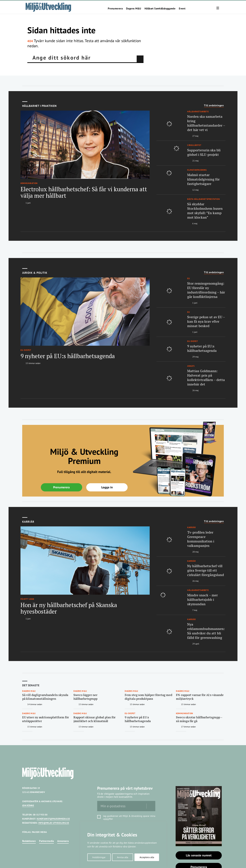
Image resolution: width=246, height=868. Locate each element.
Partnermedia (46, 841)
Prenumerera (115, 9)
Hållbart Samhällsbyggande (160, 9)
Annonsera (63, 841)
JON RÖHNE (28, 805)
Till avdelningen (214, 105)
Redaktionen (29, 841)
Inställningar (99, 857)
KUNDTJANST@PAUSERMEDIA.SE (53, 819)
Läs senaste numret (199, 855)
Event (182, 9)
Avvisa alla (123, 857)
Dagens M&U (134, 9)
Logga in (107, 487)
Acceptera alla (147, 857)
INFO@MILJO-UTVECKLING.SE (54, 823)
